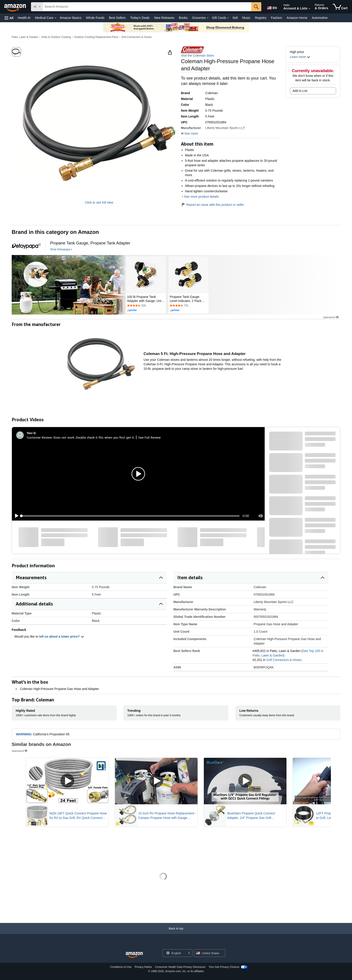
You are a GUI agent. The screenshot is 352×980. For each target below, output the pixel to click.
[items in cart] (340, 7)
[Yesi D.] (32, 433)
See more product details (201, 197)
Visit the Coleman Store (197, 55)
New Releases (164, 18)
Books (183, 18)
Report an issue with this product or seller (212, 205)
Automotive (320, 18)
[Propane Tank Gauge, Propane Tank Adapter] (90, 243)
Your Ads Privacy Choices (224, 967)
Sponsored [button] (331, 317)
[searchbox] (147, 7)
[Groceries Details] (208, 18)
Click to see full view (99, 202)
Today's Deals (140, 18)
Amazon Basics (70, 18)
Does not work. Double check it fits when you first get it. (94, 437)
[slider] (130, 516)
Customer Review (39, 437)
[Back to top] (176, 933)
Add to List (300, 91)
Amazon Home (297, 18)
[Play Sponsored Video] (67, 781)
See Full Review (150, 437)
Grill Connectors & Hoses (137, 37)
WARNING (24, 734)
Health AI (24, 18)
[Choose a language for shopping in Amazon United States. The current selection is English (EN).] (272, 7)
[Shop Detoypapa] (61, 250)
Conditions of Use (121, 967)
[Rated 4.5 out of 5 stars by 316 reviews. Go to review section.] (146, 306)
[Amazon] (15, 7)
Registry (261, 18)
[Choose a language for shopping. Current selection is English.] (175, 953)
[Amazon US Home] (134, 955)
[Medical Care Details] (55, 18)
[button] (9, 18)
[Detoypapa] (26, 246)
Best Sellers (117, 18)
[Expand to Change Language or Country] (189, 953)
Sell (235, 18)
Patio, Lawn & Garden (25, 37)
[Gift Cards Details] (228, 18)
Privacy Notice (143, 967)
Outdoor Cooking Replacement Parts (96, 37)
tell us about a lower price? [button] (62, 636)
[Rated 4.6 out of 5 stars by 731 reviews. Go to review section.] (189, 306)
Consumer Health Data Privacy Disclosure (180, 967)
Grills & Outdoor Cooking (56, 37)
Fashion (277, 18)
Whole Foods (95, 18)
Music (246, 18)
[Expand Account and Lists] (309, 9)
